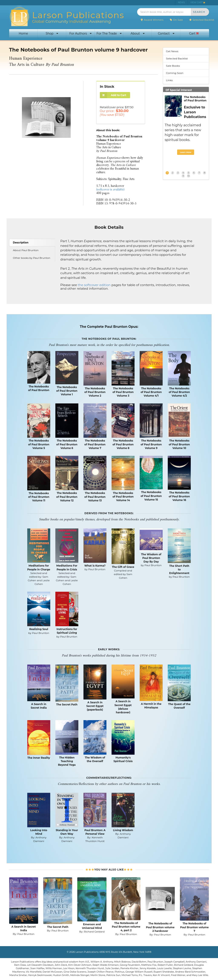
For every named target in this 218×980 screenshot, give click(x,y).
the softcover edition (94, 285)
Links (169, 80)
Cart (194, 33)
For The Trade (109, 33)
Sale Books (173, 66)
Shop (52, 33)
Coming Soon (175, 73)
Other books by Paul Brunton (32, 258)
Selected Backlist (202, 20)
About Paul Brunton (26, 250)
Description (21, 242)
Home (23, 33)
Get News (172, 51)
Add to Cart (113, 95)
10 (189, 176)
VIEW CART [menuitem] (198, 2)
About (137, 33)
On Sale (176, 20)
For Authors (80, 33)
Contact (166, 33)
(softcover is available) (110, 190)
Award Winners (152, 20)
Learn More (186, 152)
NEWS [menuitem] (181, 2)
